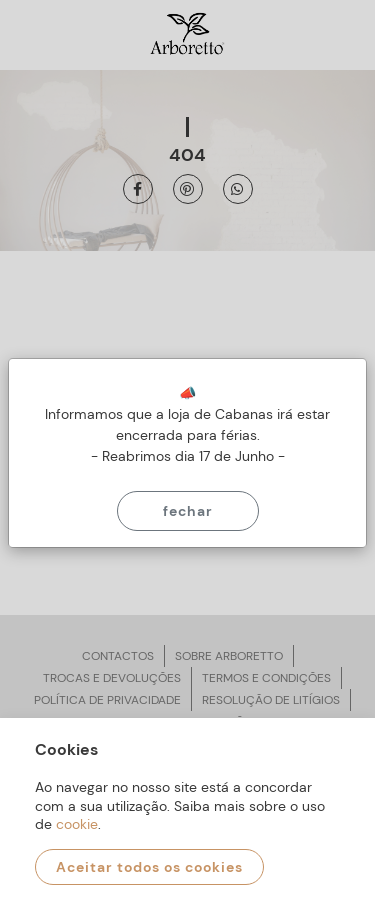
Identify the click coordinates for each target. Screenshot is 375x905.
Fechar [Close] (188, 511)
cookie (77, 824)
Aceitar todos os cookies (149, 867)
